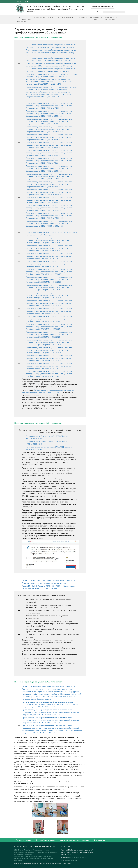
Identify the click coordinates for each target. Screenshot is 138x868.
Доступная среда (99, 840)
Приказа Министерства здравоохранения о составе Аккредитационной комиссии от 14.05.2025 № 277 (48, 391)
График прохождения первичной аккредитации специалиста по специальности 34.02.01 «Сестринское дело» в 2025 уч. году (51, 65)
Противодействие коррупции (46, 840)
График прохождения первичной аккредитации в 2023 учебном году (49, 686)
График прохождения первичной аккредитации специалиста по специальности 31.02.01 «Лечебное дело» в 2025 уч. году (51, 59)
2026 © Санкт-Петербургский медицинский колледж (32, 850)
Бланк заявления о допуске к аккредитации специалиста (44, 583)
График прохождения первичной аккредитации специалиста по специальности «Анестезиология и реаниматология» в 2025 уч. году (51, 52)
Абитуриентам (53, 18)
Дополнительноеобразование (112, 19)
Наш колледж (40, 18)
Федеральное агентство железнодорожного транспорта (33, 856)
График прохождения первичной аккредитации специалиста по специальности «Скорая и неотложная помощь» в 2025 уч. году (51, 46)
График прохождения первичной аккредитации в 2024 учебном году (49, 580)
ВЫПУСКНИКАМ (82, 18)
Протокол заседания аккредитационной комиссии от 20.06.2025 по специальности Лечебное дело (51, 233)
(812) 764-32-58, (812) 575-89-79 (78, 857)
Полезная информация (24, 840)
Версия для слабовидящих (103, 6)
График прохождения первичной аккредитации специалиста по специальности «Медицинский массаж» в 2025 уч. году (51, 70)
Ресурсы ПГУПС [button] (22, 1)
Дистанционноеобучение (96, 19)
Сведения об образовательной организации (75, 840)
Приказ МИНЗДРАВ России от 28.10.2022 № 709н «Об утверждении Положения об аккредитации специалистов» (49, 587)
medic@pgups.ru (71, 860)
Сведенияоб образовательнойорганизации (24, 20)
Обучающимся (67, 18)
